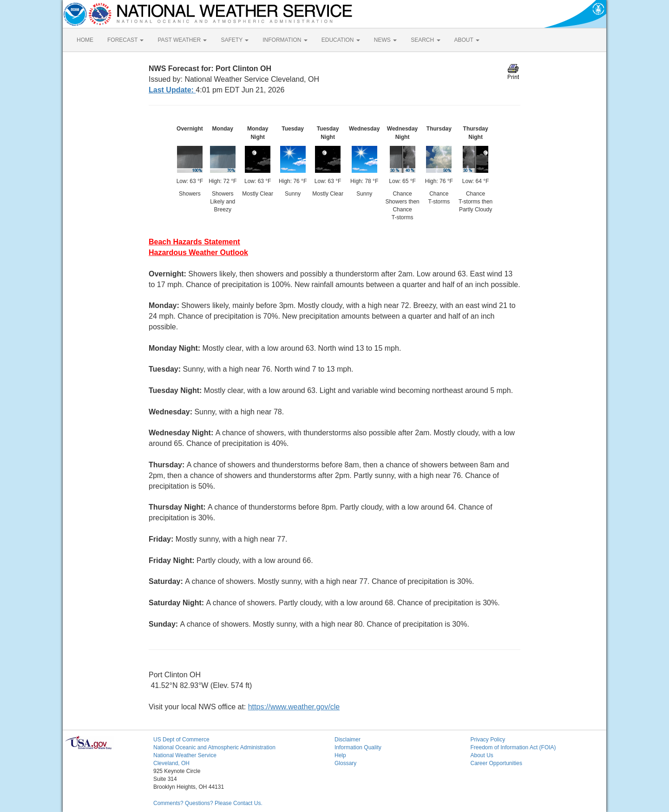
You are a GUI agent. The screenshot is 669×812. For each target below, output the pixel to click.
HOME (85, 40)
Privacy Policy (488, 740)
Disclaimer (348, 740)
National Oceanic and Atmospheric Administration (214, 747)
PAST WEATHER (182, 40)
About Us (482, 755)
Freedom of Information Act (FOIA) (513, 747)
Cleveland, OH (171, 763)
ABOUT (467, 40)
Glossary (345, 763)
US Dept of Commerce (181, 740)
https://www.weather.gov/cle (294, 707)
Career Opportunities (496, 763)
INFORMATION (285, 40)
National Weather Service (185, 755)
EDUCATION (341, 40)
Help (340, 755)
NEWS (385, 40)
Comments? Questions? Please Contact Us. (208, 803)
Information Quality (358, 747)
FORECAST (125, 40)
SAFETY (235, 40)
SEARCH (425, 40)
